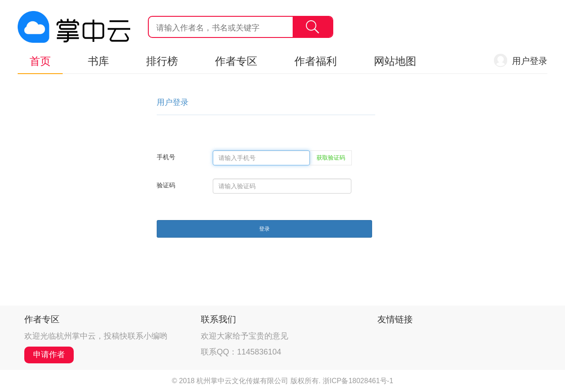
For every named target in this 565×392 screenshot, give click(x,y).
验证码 (166, 185)
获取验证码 (331, 158)
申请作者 (49, 355)
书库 (98, 61)
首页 (40, 61)
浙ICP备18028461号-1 (358, 381)
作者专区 (236, 61)
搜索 (313, 27)
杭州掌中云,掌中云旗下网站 (74, 27)
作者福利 (316, 61)
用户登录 (530, 61)
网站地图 (395, 61)
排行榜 (162, 61)
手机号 (166, 157)
